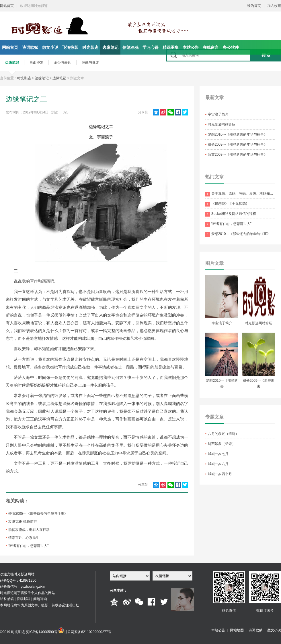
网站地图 (237, 630)
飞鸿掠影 (70, 47)
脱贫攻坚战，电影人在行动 (29, 530)
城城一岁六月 (218, 464)
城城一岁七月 (218, 454)
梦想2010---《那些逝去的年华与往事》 (238, 134)
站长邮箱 (7, 599)
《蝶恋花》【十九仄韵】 (227, 204)
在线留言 (211, 47)
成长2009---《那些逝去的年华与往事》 (238, 144)
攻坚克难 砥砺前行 (23, 522)
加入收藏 (274, 6)
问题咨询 (40, 599)
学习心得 (151, 47)
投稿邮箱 (24, 599)
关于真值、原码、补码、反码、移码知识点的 (240, 194)
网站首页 (7, 6)
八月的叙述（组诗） (223, 434)
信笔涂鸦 (130, 47)
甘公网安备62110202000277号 (88, 632)
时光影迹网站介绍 (222, 124)
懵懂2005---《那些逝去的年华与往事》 (38, 514)
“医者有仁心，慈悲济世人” (28, 546)
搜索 (266, 55)
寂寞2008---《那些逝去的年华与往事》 (238, 155)
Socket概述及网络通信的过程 (231, 214)
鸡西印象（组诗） (222, 444)
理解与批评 (90, 63)
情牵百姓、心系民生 (24, 538)
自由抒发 (36, 63)
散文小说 (50, 47)
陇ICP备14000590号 (41, 632)
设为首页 (254, 6)
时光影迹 (90, 47)
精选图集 (171, 47)
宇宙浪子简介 (218, 114)
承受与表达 (63, 63)
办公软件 (231, 47)
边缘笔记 (110, 47)
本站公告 (191, 47)
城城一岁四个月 (220, 474)
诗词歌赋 (30, 47)
